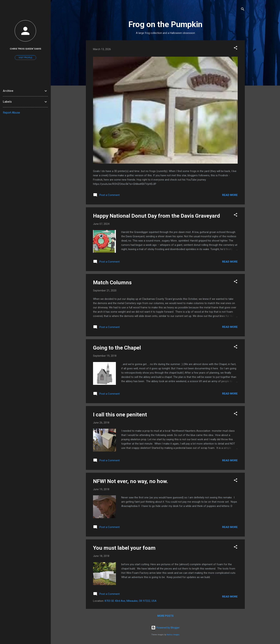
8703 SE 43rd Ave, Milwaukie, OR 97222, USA (131, 601)
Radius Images (173, 635)
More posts (165, 616)
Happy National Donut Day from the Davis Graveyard (157, 216)
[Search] (243, 10)
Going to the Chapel (117, 348)
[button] (236, 48)
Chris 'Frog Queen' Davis (25, 49)
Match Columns (112, 282)
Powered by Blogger (165, 628)
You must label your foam (124, 548)
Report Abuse (11, 113)
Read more (230, 195)
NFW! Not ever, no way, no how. (131, 481)
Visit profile (25, 58)
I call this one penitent (120, 415)
